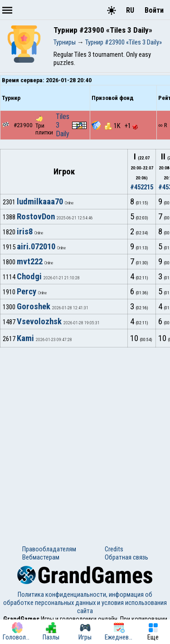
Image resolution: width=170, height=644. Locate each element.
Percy (27, 292)
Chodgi (29, 277)
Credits (114, 549)
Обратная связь (126, 557)
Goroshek (34, 307)
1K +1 (121, 126)
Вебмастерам (41, 557)
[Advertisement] (85, 437)
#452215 (142, 187)
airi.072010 (36, 247)
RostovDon (36, 217)
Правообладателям (49, 549)
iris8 (25, 232)
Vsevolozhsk (39, 322)
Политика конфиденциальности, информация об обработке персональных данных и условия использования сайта (85, 603)
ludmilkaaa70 (40, 202)
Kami (25, 338)
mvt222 (30, 262)
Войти (154, 10)
